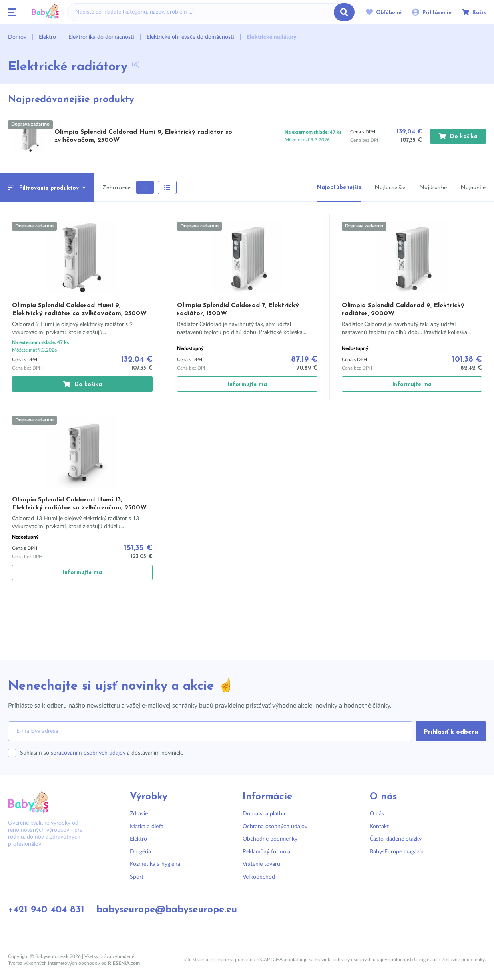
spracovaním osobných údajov (88, 753)
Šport (137, 877)
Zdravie (139, 814)
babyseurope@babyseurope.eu (167, 910)
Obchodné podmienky (270, 839)
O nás (377, 814)
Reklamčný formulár (267, 852)
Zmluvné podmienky (463, 960)
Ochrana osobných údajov (275, 827)
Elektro (138, 839)
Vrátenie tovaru (261, 864)
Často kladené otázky (396, 839)
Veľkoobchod (259, 877)
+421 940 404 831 (46, 910)
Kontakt (379, 827)
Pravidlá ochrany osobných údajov (351, 960)
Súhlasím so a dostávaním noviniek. (102, 753)
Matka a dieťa (147, 827)
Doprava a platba (264, 814)
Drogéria (140, 852)
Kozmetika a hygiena (155, 864)
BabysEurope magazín (397, 852)
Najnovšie (473, 188)
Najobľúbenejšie (339, 188)
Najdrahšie (433, 188)
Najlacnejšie (390, 188)
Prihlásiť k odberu (451, 732)
